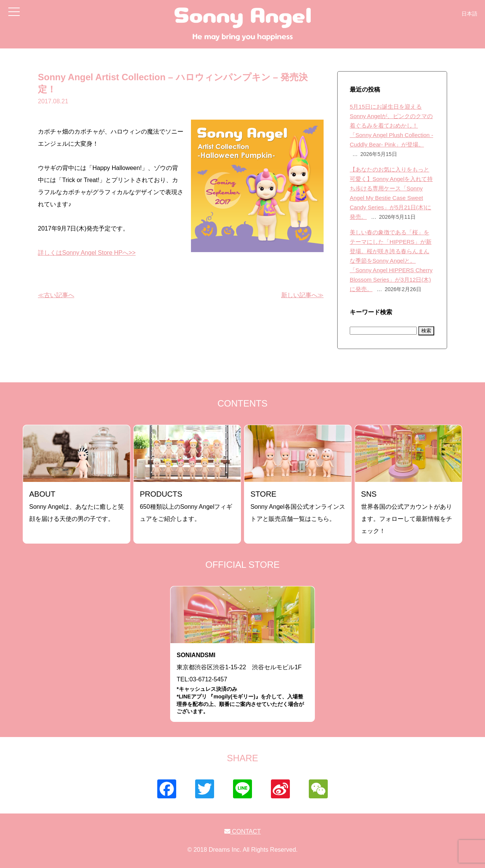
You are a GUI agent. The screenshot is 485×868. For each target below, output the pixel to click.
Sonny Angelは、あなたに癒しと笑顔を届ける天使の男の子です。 (77, 506)
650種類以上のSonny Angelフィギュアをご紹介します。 (186, 506)
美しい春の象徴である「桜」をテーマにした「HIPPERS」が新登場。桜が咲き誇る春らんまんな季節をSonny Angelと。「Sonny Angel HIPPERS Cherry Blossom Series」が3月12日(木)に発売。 (391, 261)
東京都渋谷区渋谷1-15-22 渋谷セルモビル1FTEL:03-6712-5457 (242, 683)
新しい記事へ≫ (302, 295)
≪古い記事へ (56, 295)
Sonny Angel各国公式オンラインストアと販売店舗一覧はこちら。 (298, 506)
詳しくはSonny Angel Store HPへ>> (87, 253)
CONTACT (243, 831)
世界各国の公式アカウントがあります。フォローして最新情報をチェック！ (407, 512)
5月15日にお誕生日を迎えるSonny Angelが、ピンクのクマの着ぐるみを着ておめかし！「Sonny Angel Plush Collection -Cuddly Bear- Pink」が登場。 (391, 125)
